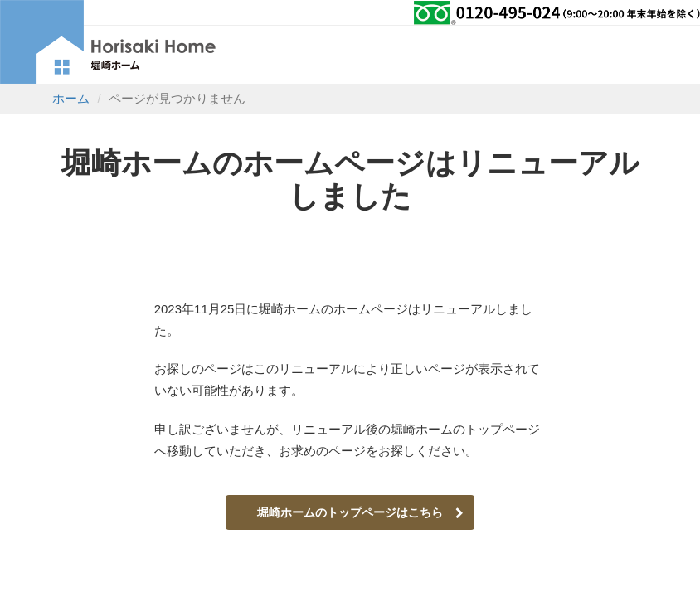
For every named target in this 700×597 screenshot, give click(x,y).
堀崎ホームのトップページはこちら (360, 512)
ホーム (71, 98)
